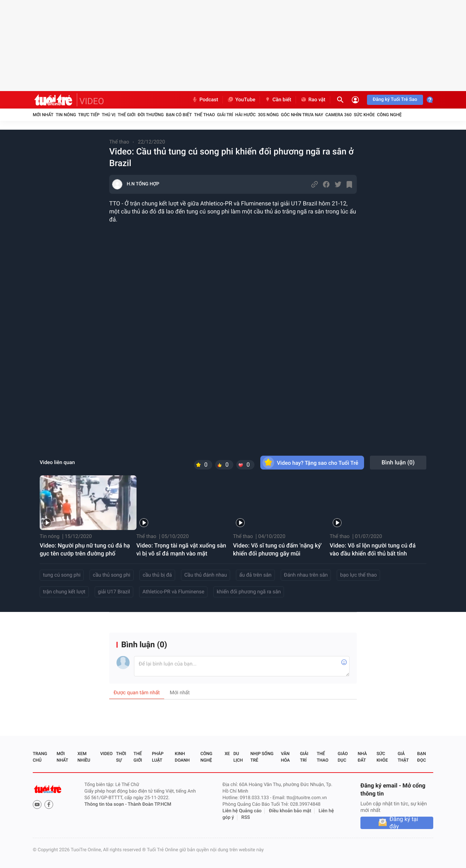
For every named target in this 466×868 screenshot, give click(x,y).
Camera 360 (339, 115)
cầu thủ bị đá (157, 575)
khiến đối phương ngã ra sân (249, 592)
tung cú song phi (62, 575)
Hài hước (245, 115)
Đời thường (151, 115)
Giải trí (225, 115)
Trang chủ (40, 757)
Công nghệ (389, 115)
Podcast (205, 100)
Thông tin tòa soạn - (106, 804)
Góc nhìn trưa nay (302, 115)
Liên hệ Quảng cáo (242, 811)
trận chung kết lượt (64, 592)
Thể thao (204, 115)
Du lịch (238, 757)
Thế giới (127, 115)
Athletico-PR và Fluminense (173, 592)
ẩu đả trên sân (255, 575)
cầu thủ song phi (112, 575)
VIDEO (92, 101)
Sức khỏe (364, 115)
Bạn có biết (179, 115)
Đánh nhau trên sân (306, 575)
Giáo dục (343, 757)
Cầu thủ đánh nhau (206, 575)
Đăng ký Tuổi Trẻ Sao (395, 100)
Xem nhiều (84, 757)
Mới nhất (43, 115)
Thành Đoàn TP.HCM (149, 804)
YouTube (241, 100)
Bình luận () (398, 462)
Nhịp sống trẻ (262, 757)
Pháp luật (158, 757)
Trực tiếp (89, 115)
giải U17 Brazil (114, 592)
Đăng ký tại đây (404, 823)
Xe (227, 754)
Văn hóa (285, 757)
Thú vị (108, 115)
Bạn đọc (422, 757)
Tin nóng (66, 115)
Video (106, 754)
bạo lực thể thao (358, 575)
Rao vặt (313, 100)
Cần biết (278, 100)
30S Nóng (268, 115)
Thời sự (121, 757)
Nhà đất (362, 757)
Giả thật (403, 757)
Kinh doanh (182, 757)
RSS (246, 818)
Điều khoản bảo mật (290, 811)
